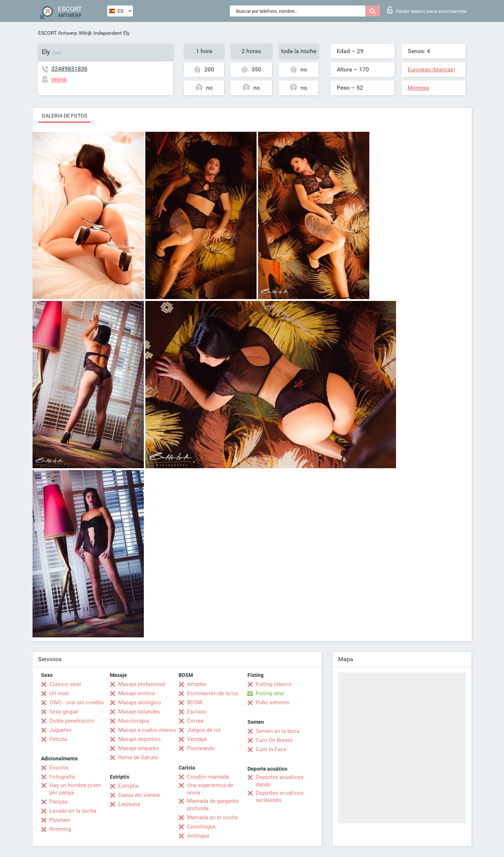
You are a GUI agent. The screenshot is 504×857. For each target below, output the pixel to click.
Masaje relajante (139, 748)
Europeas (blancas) (431, 70)
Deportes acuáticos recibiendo (280, 797)
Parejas (59, 802)
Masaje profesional (142, 684)
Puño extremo (273, 703)
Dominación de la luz (213, 693)
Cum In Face (271, 749)
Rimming (60, 829)
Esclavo (197, 712)
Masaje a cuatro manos (147, 730)
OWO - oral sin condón (77, 703)
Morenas (419, 88)
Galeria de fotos (64, 116)
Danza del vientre (139, 795)
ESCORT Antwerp (58, 33)
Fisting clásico (274, 684)
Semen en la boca (278, 731)
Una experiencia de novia (210, 789)
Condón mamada (208, 777)
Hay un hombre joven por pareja (75, 789)
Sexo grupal (64, 712)
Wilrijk (85, 33)
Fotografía (62, 777)
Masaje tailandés (139, 712)
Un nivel (59, 693)
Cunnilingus (201, 827)
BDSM (195, 703)
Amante (197, 684)
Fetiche (58, 739)
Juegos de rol (204, 730)
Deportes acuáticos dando (280, 781)
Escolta (59, 768)
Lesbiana (129, 804)
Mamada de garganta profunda (213, 805)
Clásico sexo (65, 684)
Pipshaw (60, 820)
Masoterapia (134, 721)
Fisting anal (270, 693)
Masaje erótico (137, 693)
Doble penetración (72, 721)
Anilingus (198, 836)
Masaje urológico (140, 703)
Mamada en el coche (212, 817)
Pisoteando (201, 748)
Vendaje (197, 739)
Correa (195, 721)
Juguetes (61, 730)
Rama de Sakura (138, 757)
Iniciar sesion (427, 10)
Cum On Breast (274, 740)
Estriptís (128, 786)
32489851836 (69, 69)
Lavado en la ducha (73, 811)
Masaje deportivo (139, 739)
